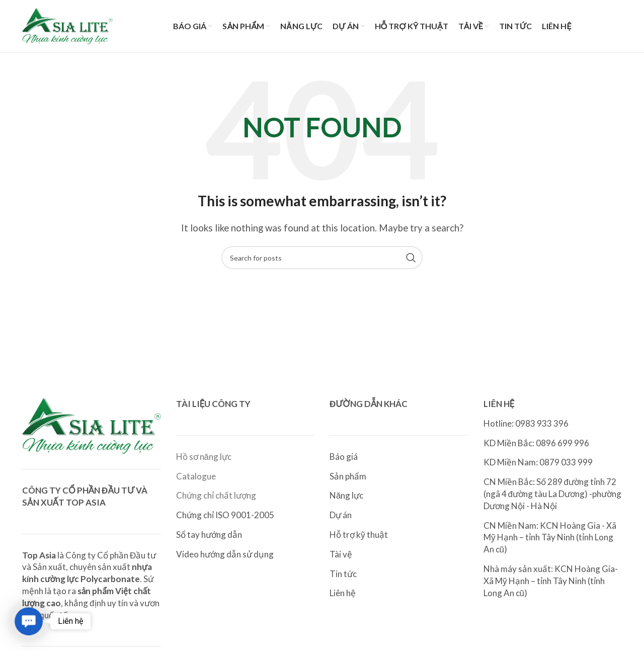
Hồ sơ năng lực (204, 457)
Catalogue (196, 476)
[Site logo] (67, 25)
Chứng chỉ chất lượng (216, 495)
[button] (29, 622)
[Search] (322, 258)
